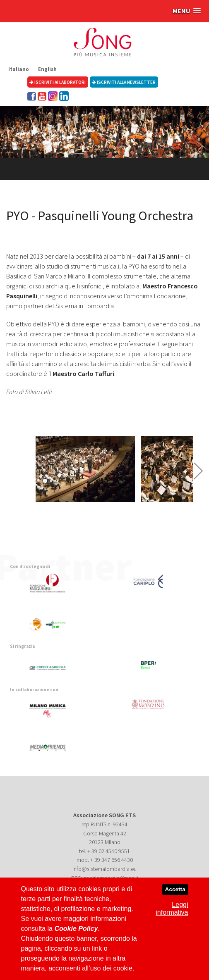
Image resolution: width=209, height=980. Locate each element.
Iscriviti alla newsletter (124, 82)
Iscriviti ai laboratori (58, 82)
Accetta (175, 889)
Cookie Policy (76, 929)
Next (198, 471)
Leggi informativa (172, 909)
